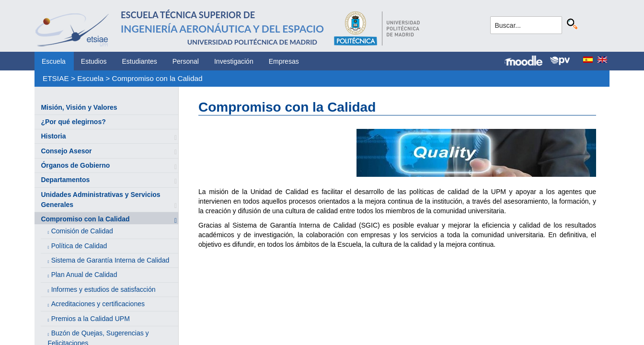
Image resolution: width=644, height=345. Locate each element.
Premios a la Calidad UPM (91, 319)
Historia (53, 136)
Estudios (94, 61)
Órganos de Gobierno (75, 165)
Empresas (284, 61)
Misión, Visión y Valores (79, 107)
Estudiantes (140, 61)
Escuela (54, 61)
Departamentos (65, 180)
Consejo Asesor (66, 151)
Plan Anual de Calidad (84, 275)
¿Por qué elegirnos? (73, 122)
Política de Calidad (79, 246)
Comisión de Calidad (82, 231)
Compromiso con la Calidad (157, 78)
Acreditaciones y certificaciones (98, 304)
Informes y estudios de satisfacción (103, 289)
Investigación (234, 61)
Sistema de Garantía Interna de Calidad (110, 260)
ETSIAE (56, 78)
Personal (186, 61)
